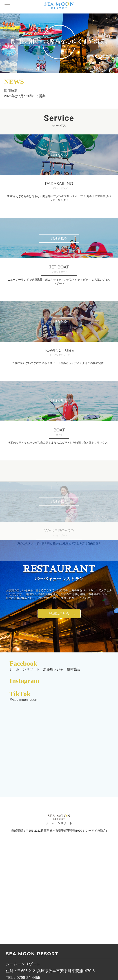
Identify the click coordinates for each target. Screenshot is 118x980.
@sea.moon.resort (23, 700)
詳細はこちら (59, 613)
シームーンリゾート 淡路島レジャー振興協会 (45, 669)
